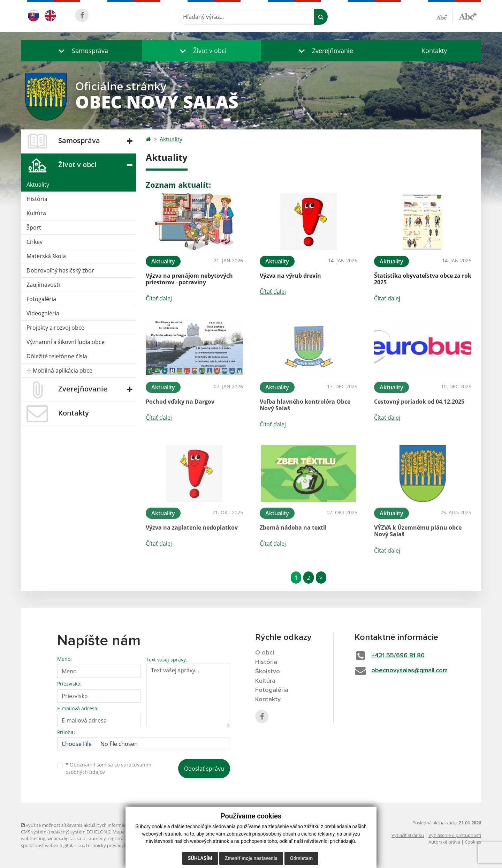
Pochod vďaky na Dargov (180, 402)
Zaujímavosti (43, 285)
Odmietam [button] (301, 858)
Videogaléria (43, 313)
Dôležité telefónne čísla (57, 356)
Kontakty (434, 51)
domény (97, 838)
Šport (34, 227)
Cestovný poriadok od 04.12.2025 (419, 402)
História (37, 199)
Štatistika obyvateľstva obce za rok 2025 (423, 279)
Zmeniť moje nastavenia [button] (251, 858)
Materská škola (46, 256)
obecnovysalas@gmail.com (409, 671)
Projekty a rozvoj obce (55, 328)
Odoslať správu (204, 769)
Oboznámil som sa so (108, 768)
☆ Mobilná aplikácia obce (59, 371)
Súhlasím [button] (200, 858)
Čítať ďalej (159, 298)
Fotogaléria (41, 299)
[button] (82, 51)
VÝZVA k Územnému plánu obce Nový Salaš (418, 531)
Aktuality (38, 185)
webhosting (33, 838)
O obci (265, 653)
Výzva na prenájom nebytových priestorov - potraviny (189, 279)
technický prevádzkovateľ (113, 845)
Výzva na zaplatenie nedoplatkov (192, 527)
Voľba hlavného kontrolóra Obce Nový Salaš (305, 405)
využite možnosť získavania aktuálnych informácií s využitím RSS (90, 825)
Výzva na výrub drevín (290, 276)
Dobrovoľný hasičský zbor (60, 270)
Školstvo (268, 672)
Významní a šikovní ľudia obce (66, 342)
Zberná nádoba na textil (293, 527)
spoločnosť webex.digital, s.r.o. (52, 845)
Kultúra (36, 213)
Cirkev (35, 242)
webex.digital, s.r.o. (67, 838)
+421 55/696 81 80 (398, 656)
